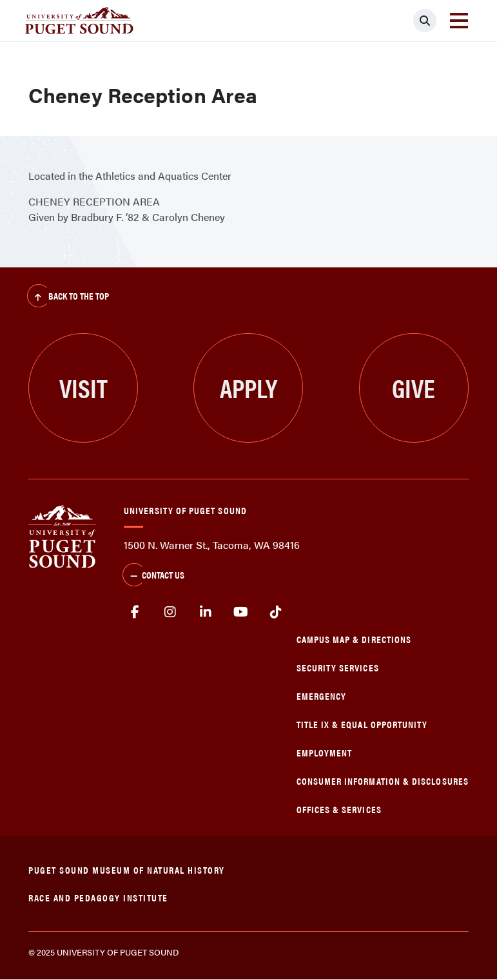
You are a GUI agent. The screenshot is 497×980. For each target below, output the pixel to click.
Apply (249, 388)
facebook (135, 612)
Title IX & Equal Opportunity (362, 724)
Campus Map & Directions (354, 639)
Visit (83, 388)
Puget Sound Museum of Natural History (127, 870)
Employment (325, 752)
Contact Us (153, 576)
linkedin (205, 612)
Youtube (241, 612)
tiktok (276, 612)
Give (414, 388)
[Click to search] (425, 21)
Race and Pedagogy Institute (98, 897)
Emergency (322, 696)
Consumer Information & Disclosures (383, 781)
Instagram (171, 612)
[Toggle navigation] (459, 21)
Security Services (338, 667)
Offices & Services (339, 809)
